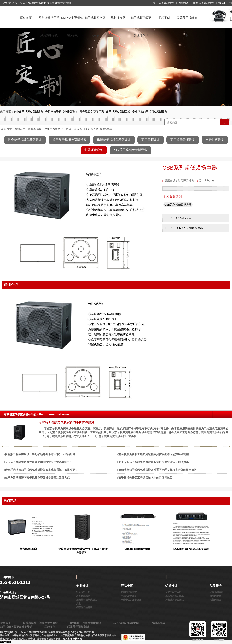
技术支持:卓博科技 (72, 639)
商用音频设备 (151, 140)
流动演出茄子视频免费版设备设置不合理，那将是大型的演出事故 (158, 470)
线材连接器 (118, 18)
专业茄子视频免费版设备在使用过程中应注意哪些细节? (38, 462)
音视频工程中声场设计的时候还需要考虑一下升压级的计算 (40, 454)
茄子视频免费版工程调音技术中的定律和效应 (145, 478)
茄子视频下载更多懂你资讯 (141, 21)
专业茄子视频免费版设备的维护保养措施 (67, 422)
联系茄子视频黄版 (204, 3)
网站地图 (184, 3)
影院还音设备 (74, 129)
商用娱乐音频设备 (183, 140)
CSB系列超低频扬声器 (178, 205)
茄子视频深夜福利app (95, 21)
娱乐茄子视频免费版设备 (69, 140)
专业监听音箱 (183, 218)
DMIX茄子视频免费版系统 (72, 21)
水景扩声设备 (215, 140)
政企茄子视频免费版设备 (25, 140)
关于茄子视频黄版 (164, 3)
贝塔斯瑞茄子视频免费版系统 (49, 21)
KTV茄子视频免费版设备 (130, 150)
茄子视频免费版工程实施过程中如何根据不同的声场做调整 (154, 454)
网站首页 (26, 18)
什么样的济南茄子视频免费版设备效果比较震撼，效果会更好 (41, 470)
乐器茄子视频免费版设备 (114, 140)
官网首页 (5, 623)
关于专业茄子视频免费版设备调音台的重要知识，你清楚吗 (154, 462)
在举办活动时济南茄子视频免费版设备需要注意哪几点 (37, 478)
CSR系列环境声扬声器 (189, 228)
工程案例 (164, 18)
